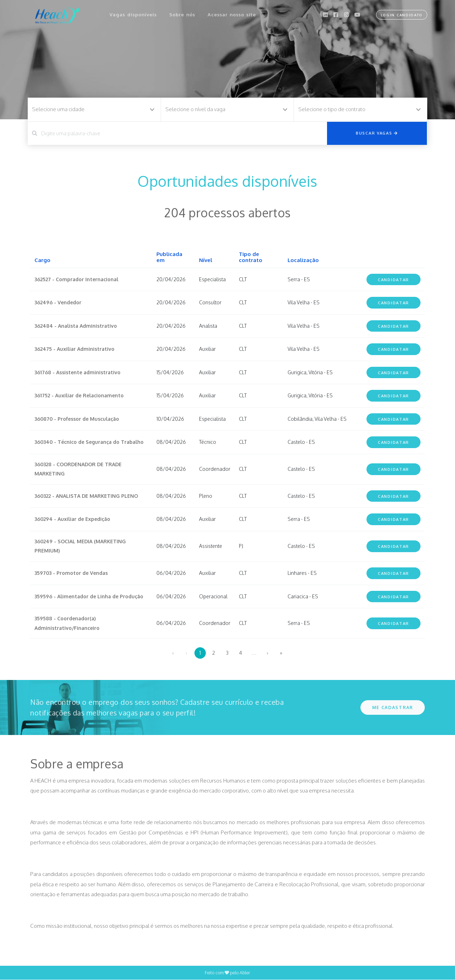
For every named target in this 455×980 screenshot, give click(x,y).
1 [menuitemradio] (200, 653)
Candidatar (394, 280)
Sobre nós (183, 14)
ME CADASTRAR (393, 707)
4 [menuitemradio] (240, 653)
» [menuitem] (281, 653)
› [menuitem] (267, 653)
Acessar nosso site (232, 14)
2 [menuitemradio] (214, 653)
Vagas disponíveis (133, 14)
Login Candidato (400, 14)
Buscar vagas (377, 133)
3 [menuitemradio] (227, 653)
